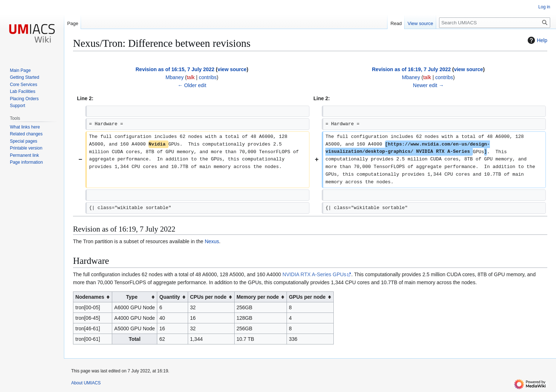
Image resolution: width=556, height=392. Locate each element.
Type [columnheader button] (132, 297)
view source (232, 69)
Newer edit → (428, 85)
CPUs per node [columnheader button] (208, 297)
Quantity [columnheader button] (170, 297)
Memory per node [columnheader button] (258, 297)
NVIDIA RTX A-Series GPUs (314, 274)
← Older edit (192, 85)
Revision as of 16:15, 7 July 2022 (175, 69)
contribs (208, 77)
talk (191, 77)
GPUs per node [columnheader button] (307, 297)
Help (537, 40)
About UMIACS (86, 383)
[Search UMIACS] (495, 23)
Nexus (212, 241)
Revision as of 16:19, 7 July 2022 (411, 69)
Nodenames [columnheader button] (90, 297)
